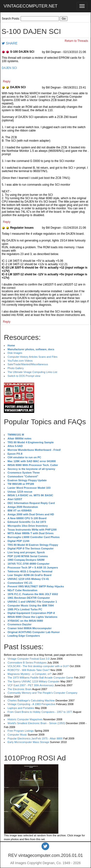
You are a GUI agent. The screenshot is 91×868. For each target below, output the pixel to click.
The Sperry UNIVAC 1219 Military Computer (34, 681)
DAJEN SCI (9, 68)
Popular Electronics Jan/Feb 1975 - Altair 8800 (35, 738)
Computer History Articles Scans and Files (32, 357)
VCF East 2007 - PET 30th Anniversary (31, 685)
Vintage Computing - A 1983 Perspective (31, 704)
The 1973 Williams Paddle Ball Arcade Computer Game (40, 678)
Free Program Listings (21, 731)
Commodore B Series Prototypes (27, 663)
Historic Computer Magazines (25, 719)
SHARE (10, 43)
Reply (7, 81)
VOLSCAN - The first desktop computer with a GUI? (38, 666)
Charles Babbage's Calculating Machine (31, 700)
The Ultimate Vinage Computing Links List (32, 372)
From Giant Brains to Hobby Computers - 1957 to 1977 (40, 712)
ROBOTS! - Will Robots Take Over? (29, 670)
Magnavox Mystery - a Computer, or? (29, 674)
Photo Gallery (16, 368)
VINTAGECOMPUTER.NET (31, 6)
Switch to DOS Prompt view (24, 376)
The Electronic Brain (20, 689)
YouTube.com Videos (20, 361)
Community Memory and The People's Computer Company (42, 693)
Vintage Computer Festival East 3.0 (29, 659)
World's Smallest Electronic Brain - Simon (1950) (36, 723)
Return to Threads (77, 41)
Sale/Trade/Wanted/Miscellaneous (28, 364)
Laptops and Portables (21, 708)
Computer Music (17, 735)
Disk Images (15, 353)
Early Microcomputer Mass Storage (28, 742)
